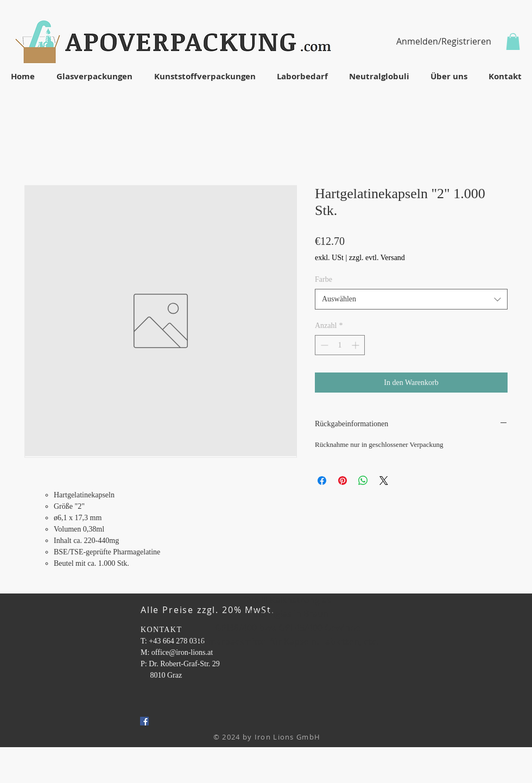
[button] (513, 42)
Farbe (324, 279)
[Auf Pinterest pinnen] (343, 481)
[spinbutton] (340, 345)
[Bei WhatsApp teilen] (363, 481)
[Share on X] (384, 481)
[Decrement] (323, 345)
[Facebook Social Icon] (144, 721)
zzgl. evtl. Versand (377, 258)
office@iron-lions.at (182, 652)
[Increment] (356, 345)
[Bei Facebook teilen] (322, 481)
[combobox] (411, 299)
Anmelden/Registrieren (444, 41)
